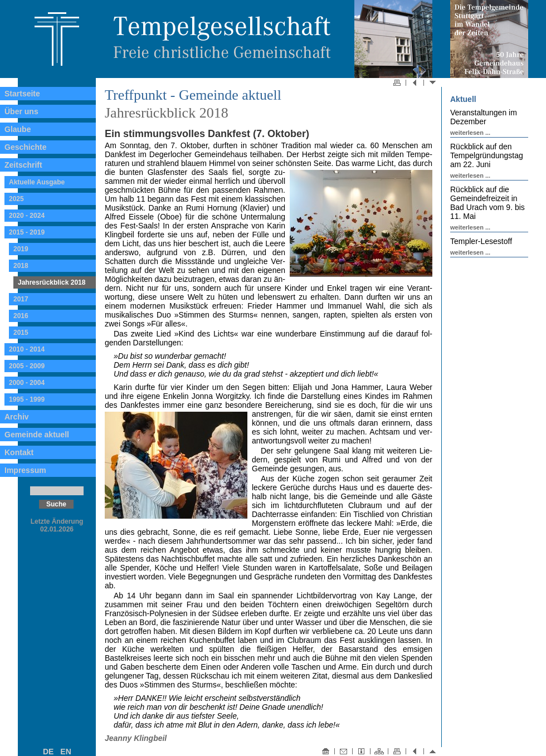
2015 (21, 333)
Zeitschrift (23, 165)
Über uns (21, 111)
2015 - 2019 (27, 232)
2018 (21, 266)
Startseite (22, 94)
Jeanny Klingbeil (136, 738)
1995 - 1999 (27, 399)
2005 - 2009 (27, 366)
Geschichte (25, 147)
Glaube (18, 129)
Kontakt (19, 452)
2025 (16, 199)
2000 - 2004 (27, 383)
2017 (21, 299)
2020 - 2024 (27, 216)
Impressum (25, 470)
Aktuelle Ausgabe (37, 182)
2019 (21, 249)
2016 (21, 316)
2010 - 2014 (27, 349)
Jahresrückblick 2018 (52, 282)
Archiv (17, 417)
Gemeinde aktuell (37, 435)
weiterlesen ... (470, 133)
